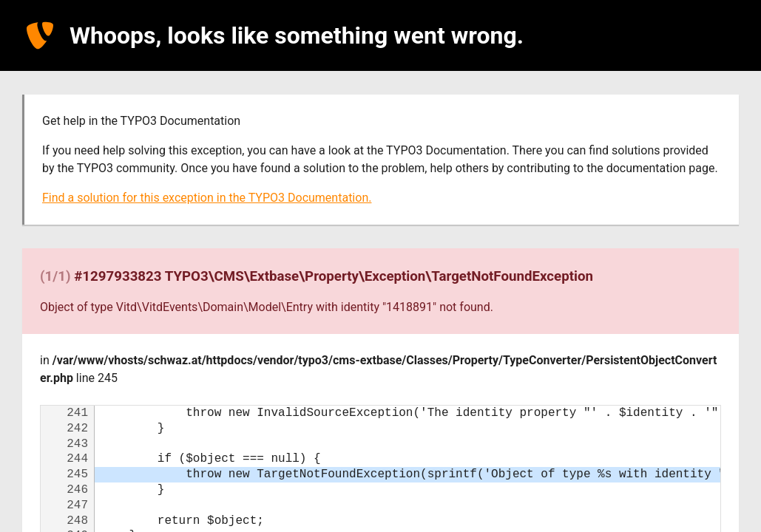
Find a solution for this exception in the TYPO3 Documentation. (207, 198)
